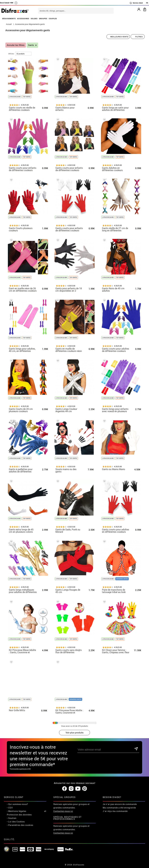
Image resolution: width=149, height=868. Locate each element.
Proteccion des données (19, 815)
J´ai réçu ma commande (115, 811)
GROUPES (43, 19)
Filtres (139, 37)
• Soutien (12, 818)
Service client (136, 3)
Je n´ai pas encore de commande (120, 804)
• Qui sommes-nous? (17, 804)
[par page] (23, 54)
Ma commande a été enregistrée (119, 808)
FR (147, 3)
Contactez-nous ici (63, 811)
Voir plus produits (75, 733)
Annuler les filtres (16, 45)
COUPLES (53, 19)
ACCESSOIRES (23, 19)
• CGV (10, 808)
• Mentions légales (17, 811)
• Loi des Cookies (16, 822)
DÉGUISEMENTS (9, 19)
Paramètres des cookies (21, 825)
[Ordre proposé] (118, 37)
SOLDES (34, 19)
